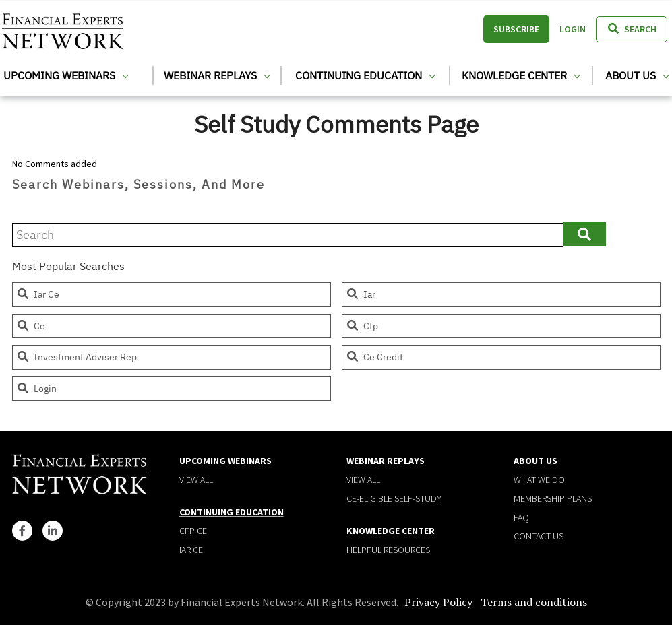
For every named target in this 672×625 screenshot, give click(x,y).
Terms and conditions (534, 602)
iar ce (38, 294)
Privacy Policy (438, 602)
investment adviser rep (77, 357)
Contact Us (539, 536)
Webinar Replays (217, 75)
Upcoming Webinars (66, 75)
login (36, 389)
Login (573, 29)
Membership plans (553, 498)
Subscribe (516, 29)
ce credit (374, 357)
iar (361, 294)
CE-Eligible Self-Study (394, 498)
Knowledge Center (521, 75)
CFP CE (193, 531)
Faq (521, 517)
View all (196, 480)
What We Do (539, 480)
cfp (362, 326)
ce (31, 326)
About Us (637, 75)
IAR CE (191, 550)
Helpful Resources (388, 550)
